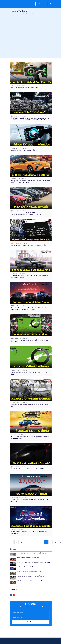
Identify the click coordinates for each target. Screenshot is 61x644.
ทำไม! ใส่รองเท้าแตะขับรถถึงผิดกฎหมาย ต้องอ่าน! (29, 581)
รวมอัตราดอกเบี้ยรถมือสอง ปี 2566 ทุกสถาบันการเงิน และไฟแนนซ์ (34, 567)
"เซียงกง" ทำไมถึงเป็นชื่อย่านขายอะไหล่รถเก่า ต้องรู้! (30, 572)
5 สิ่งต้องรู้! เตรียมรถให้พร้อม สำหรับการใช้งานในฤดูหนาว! (31, 553)
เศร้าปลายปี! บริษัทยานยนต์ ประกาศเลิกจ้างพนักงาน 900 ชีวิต (28, 245)
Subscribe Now (31, 622)
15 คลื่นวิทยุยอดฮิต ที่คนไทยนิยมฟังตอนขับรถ (28, 558)
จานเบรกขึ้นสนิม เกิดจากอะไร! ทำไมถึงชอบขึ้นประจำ (30, 576)
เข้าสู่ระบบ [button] (41, 4)
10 (46, 542)
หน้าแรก (12, 14)
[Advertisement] (20, 35)
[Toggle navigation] (51, 3)
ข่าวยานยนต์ (20, 14)
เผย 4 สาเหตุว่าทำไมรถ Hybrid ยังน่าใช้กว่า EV (24, 88)
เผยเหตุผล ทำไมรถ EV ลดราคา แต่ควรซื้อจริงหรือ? (25, 150)
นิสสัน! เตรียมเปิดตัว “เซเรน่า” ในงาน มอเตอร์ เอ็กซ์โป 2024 (28, 469)
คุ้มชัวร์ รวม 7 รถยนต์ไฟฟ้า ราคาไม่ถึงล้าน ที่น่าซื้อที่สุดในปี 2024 (33, 562)
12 (55, 542)
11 (50, 542)
